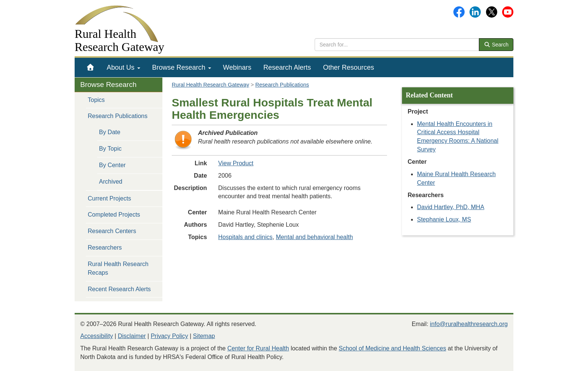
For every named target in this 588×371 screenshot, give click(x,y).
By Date (110, 132)
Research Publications (118, 116)
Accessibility (97, 336)
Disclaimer (132, 336)
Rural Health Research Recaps (118, 268)
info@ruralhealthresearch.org (469, 324)
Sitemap (204, 336)
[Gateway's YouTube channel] (508, 11)
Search (496, 45)
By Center (112, 165)
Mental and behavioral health (314, 237)
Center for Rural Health (258, 348)
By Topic (110, 149)
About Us (124, 67)
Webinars (237, 67)
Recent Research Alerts (119, 289)
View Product (236, 163)
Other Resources (348, 67)
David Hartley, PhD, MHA (451, 207)
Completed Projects (114, 215)
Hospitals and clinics (245, 237)
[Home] (91, 67)
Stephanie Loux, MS (444, 219)
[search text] (397, 45)
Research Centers (112, 231)
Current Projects (109, 198)
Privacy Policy (169, 336)
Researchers (105, 248)
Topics (96, 100)
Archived (111, 182)
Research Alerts (287, 67)
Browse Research (182, 67)
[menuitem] (91, 67)
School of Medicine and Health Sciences (392, 348)
